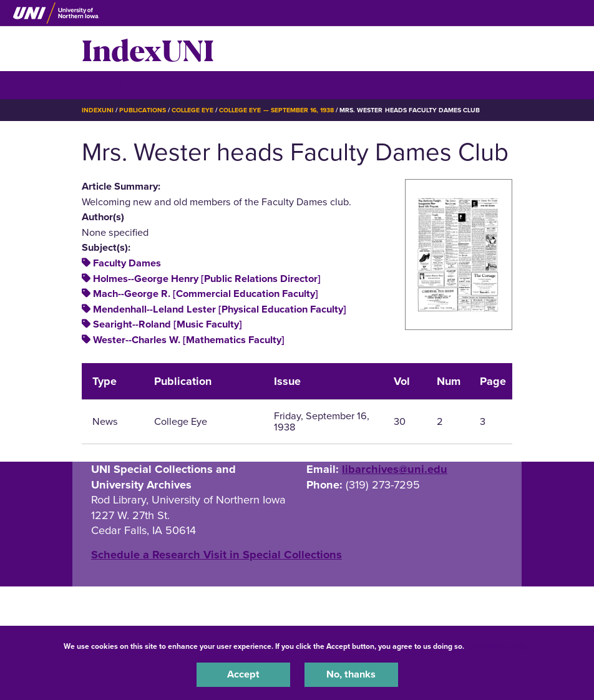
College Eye (192, 110)
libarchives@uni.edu (395, 469)
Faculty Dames (127, 263)
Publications (142, 110)
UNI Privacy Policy (499, 646)
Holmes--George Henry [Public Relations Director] (207, 279)
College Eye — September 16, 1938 (276, 110)
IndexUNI (148, 49)
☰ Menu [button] (104, 85)
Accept (243, 674)
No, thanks (351, 674)
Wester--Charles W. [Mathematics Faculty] (189, 340)
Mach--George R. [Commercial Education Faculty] (206, 294)
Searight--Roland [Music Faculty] (168, 324)
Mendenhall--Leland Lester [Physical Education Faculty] (220, 309)
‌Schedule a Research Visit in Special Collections (217, 555)
